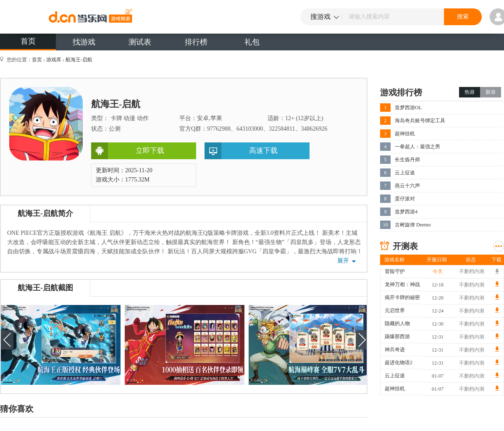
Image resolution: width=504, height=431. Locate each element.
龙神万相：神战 (402, 284)
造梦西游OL (408, 108)
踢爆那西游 (397, 336)
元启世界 (395, 310)
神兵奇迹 (395, 350)
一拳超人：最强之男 (417, 147)
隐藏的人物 (397, 323)
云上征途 (405, 173)
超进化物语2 (399, 363)
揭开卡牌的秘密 (402, 297)
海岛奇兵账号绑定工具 (420, 121)
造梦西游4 (406, 212)
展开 (343, 261)
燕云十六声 (407, 186)
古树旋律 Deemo (413, 225)
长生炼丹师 (407, 160)
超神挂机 (405, 134)
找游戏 (84, 42)
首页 (28, 41)
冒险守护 (395, 271)
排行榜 (196, 42)
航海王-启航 (79, 60)
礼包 (252, 42)
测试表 (140, 42)
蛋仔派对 (405, 199)
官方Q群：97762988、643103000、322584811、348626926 (253, 129)
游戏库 (54, 60)
